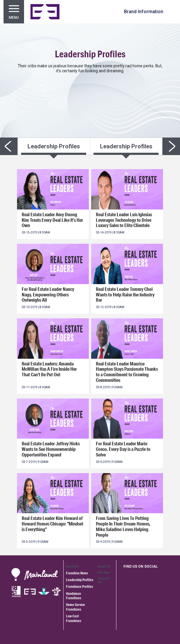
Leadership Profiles (80, 580)
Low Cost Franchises (74, 618)
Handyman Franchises (74, 596)
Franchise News (77, 573)
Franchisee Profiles (79, 587)
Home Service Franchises (75, 607)
